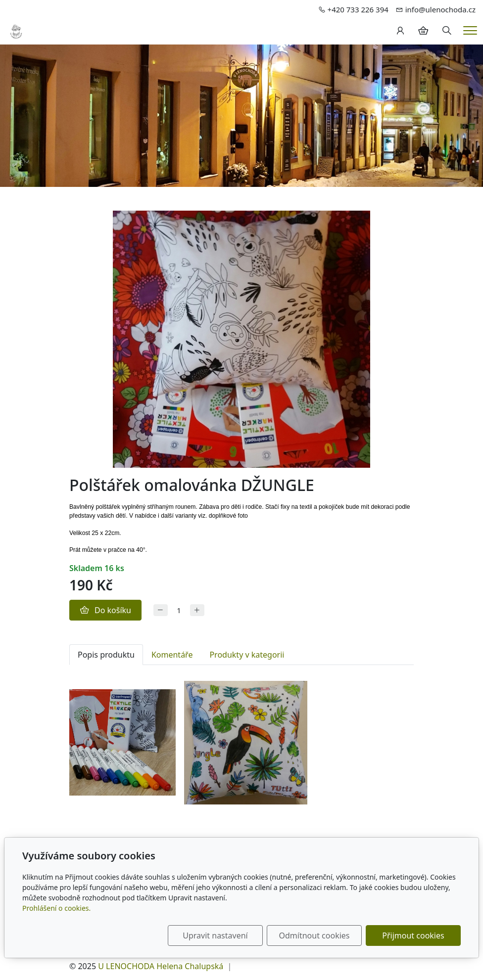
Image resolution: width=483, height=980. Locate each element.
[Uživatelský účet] (400, 31)
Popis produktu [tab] (106, 655)
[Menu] (470, 30)
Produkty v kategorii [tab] (247, 655)
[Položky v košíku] (423, 31)
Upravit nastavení (215, 935)
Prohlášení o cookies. (56, 908)
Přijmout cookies (413, 935)
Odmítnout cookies (314, 935)
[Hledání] (447, 31)
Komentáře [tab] (172, 655)
